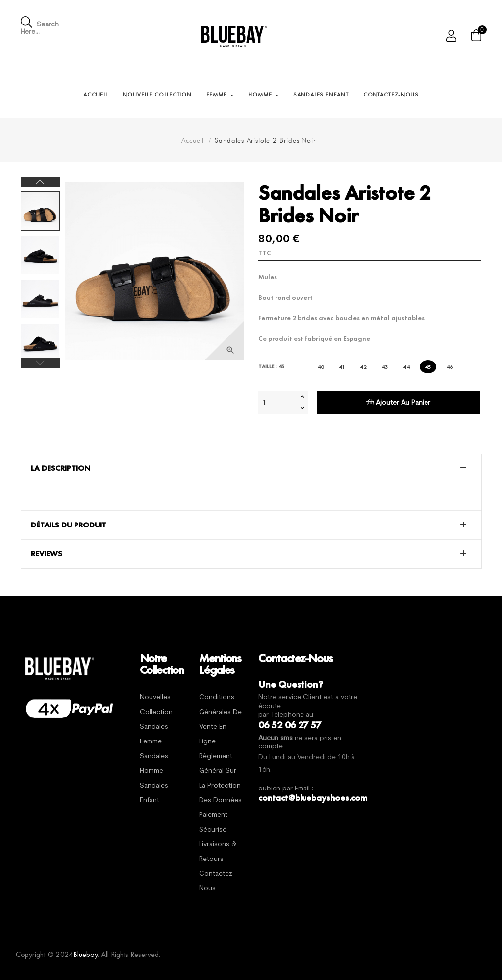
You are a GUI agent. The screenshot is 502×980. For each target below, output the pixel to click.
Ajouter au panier (398, 402)
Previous (40, 363)
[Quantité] (278, 403)
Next (40, 182)
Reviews (47, 554)
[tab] (251, 468)
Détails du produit (69, 525)
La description (61, 468)
